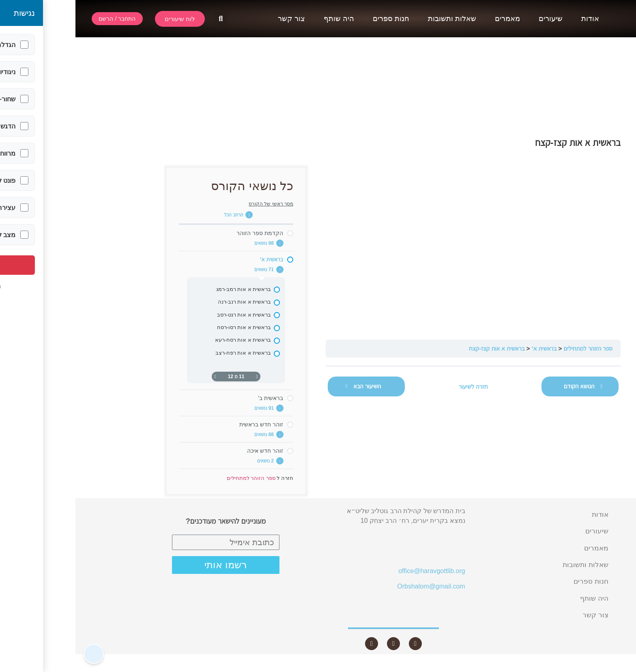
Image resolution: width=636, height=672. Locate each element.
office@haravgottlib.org (356, 571)
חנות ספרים (316, 19)
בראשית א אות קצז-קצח (421, 348)
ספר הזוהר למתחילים (512, 348)
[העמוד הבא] (140, 377)
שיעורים (475, 19)
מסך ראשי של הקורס (196, 204)
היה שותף (263, 19)
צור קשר (216, 19)
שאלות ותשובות (377, 19)
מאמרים (432, 19)
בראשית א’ (469, 348)
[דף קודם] (182, 377)
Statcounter (619, 667)
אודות (515, 19)
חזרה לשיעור (398, 386)
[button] (145, 19)
